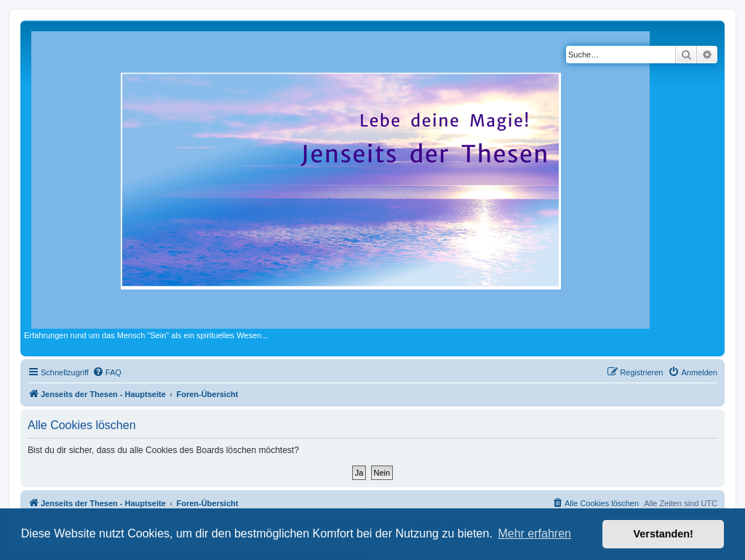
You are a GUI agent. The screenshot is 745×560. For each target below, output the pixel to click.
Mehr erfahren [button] (534, 533)
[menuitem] (107, 372)
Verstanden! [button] (664, 534)
